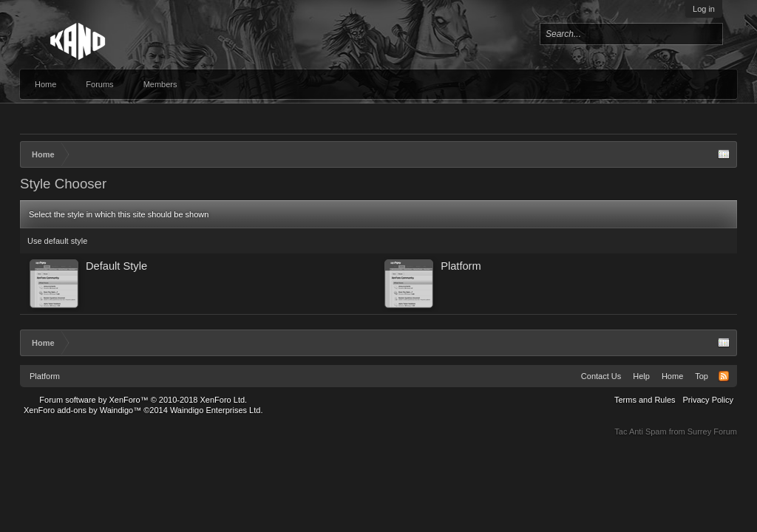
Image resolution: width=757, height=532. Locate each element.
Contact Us (601, 376)
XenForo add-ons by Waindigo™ (82, 410)
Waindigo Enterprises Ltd (215, 410)
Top (702, 376)
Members (160, 84)
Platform (45, 376)
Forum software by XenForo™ (143, 400)
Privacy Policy (708, 400)
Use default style (57, 241)
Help (641, 376)
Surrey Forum (712, 432)
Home (45, 84)
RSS (724, 376)
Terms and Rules (645, 400)
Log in (704, 9)
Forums (99, 84)
